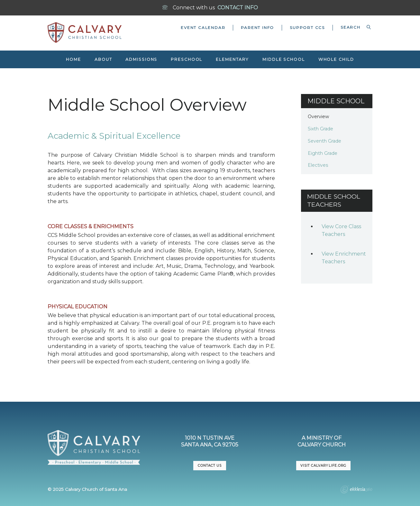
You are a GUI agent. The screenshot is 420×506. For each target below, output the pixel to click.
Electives (318, 165)
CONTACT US (210, 466)
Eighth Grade (323, 153)
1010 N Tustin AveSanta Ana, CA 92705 (210, 441)
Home (73, 59)
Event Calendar (203, 28)
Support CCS (307, 28)
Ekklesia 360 (356, 490)
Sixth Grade (320, 129)
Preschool (187, 59)
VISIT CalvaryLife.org (323, 466)
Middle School (284, 59)
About (103, 59)
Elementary (232, 59)
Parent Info (257, 28)
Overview (318, 117)
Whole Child (336, 59)
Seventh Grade (324, 141)
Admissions (141, 59)
